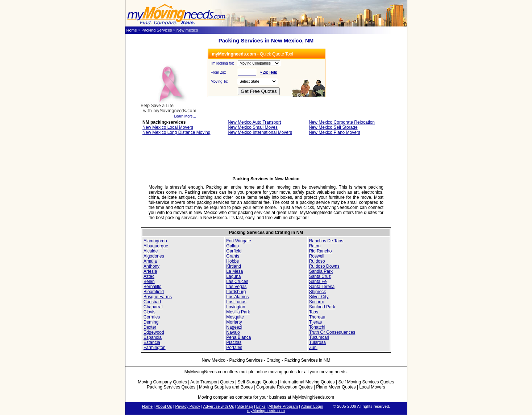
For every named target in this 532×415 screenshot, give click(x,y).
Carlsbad (152, 302)
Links (261, 406)
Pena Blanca (238, 337)
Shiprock (318, 292)
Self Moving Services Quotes (366, 382)
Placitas (234, 342)
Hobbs (232, 261)
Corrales (152, 317)
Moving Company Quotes (163, 382)
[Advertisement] (266, 158)
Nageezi (234, 327)
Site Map (245, 406)
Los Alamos (237, 297)
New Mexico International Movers (260, 132)
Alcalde (151, 251)
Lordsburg (236, 292)
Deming (151, 322)
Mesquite (235, 317)
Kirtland (234, 266)
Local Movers (372, 387)
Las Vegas (236, 287)
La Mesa (234, 271)
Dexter (150, 327)
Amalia (150, 261)
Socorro (317, 302)
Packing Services (157, 30)
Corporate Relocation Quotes (284, 387)
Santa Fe (318, 282)
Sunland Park (322, 307)
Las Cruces (237, 282)
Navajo (233, 332)
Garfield (234, 251)
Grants (233, 256)
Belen (149, 282)
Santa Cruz (320, 276)
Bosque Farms (158, 297)
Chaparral (153, 307)
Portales (234, 348)
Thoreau (317, 317)
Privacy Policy (188, 406)
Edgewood (154, 332)
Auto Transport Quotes (212, 382)
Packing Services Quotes (171, 387)
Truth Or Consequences (332, 332)
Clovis (149, 312)
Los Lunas (236, 302)
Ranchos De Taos (326, 241)
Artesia (150, 271)
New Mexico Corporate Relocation (342, 122)
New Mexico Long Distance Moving (176, 132)
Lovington (236, 307)
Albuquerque (156, 246)
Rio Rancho (321, 251)
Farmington (155, 348)
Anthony (151, 266)
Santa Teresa (322, 287)
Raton (315, 246)
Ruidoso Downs (324, 266)
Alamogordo (155, 241)
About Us (164, 406)
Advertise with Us (218, 406)
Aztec (149, 276)
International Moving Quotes (307, 382)
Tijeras (316, 322)
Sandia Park (321, 271)
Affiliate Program (283, 406)
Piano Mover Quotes (336, 387)
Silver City (319, 297)
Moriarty (234, 322)
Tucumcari (319, 337)
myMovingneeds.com (266, 411)
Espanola (153, 337)
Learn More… (168, 115)
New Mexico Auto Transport (255, 122)
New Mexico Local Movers (168, 127)
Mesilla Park (238, 312)
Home (132, 30)
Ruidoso (317, 261)
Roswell (317, 256)
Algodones (154, 256)
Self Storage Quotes (257, 382)
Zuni (313, 348)
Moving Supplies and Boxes (226, 387)
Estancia (152, 342)
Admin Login (312, 406)
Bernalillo (152, 287)
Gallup (232, 246)
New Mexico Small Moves (253, 127)
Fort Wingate (239, 241)
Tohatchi (317, 327)
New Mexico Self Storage (333, 127)
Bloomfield (154, 292)
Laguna (233, 276)
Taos (314, 312)
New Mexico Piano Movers (334, 132)
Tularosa (317, 342)
